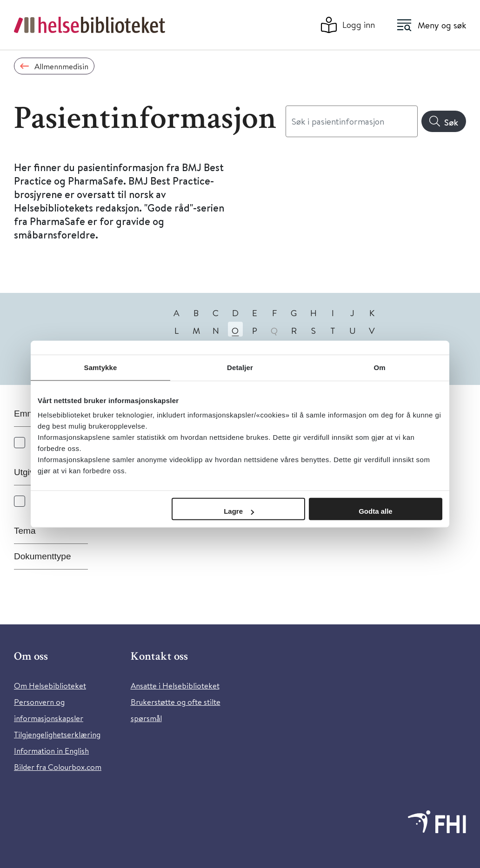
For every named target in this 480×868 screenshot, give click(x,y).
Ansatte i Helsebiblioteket (175, 686)
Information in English (51, 751)
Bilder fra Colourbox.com (58, 767)
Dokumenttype (43, 556)
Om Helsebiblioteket (50, 686)
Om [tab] (379, 367)
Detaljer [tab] (240, 367)
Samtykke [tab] (101, 367)
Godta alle (376, 511)
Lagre (239, 511)
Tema (25, 531)
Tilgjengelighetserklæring (57, 734)
